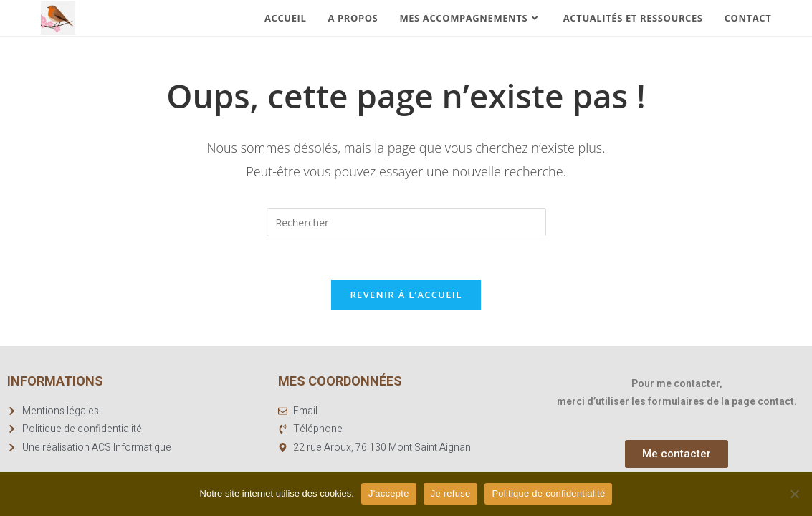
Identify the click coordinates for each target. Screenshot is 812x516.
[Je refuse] (794, 494)
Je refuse (451, 493)
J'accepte (389, 493)
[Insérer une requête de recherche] (406, 222)
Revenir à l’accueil (406, 295)
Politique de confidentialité (548, 493)
